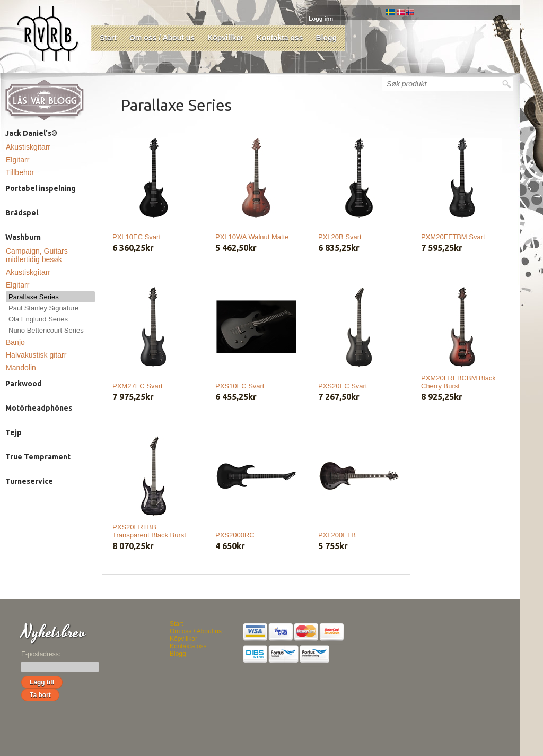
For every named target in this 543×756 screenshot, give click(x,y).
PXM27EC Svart (138, 386)
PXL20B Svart (340, 237)
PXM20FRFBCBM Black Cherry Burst (458, 382)
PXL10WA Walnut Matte (252, 237)
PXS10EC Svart (240, 386)
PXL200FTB (337, 535)
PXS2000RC (235, 535)
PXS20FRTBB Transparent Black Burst (149, 531)
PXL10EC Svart (137, 237)
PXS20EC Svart (343, 386)
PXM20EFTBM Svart (453, 237)
